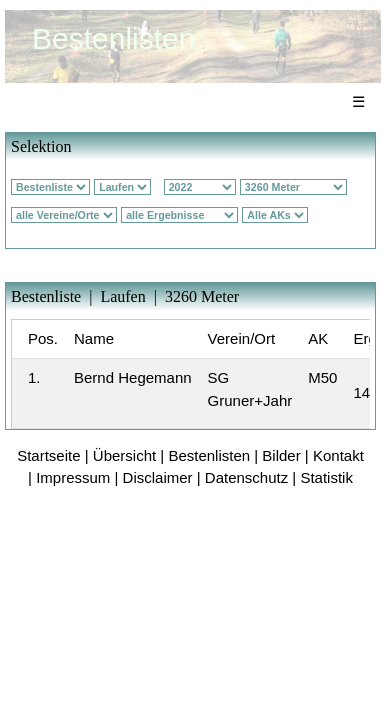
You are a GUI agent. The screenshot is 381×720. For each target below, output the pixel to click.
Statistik (326, 477)
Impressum (73, 477)
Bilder (281, 455)
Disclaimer (158, 477)
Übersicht (124, 455)
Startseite (48, 455)
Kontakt (338, 455)
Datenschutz (246, 477)
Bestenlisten (209, 455)
